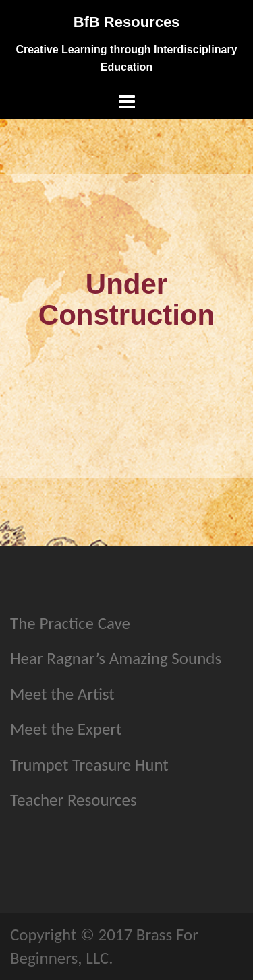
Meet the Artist (62, 694)
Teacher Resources (74, 800)
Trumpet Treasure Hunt (89, 765)
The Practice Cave (70, 623)
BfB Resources (127, 22)
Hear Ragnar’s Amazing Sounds (116, 658)
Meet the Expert (66, 729)
